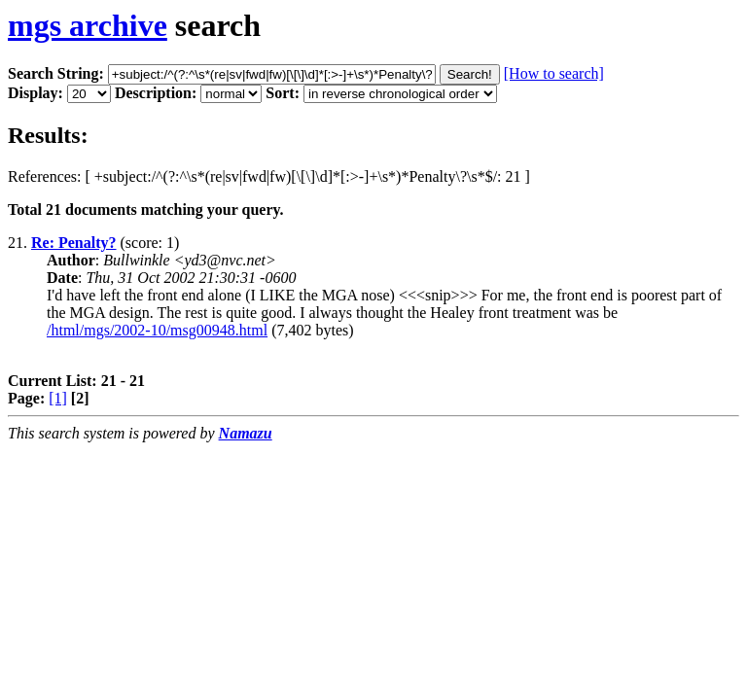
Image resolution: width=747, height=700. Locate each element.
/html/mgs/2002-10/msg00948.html (157, 330)
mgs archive (88, 25)
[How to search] (554, 73)
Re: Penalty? (74, 243)
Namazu (246, 433)
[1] (58, 398)
